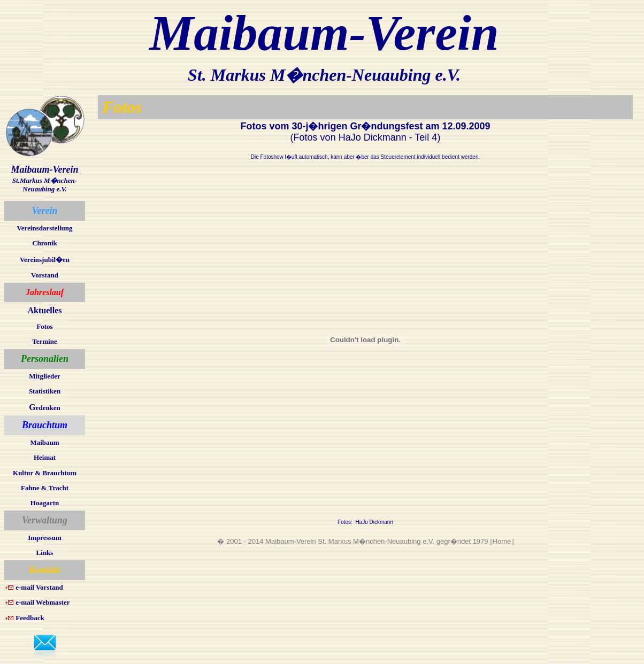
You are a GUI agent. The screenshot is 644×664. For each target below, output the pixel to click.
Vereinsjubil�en (45, 260)
